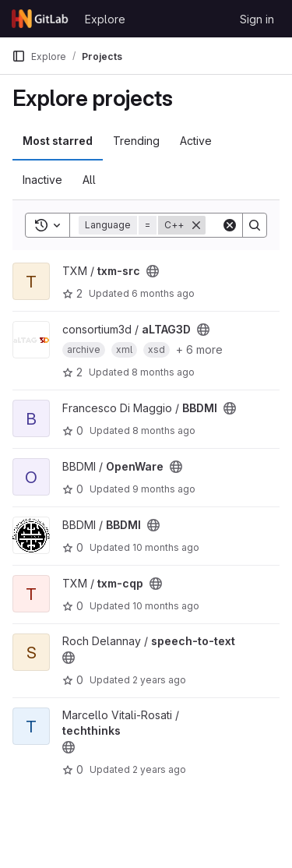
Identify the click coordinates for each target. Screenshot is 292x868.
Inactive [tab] (42, 180)
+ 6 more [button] (199, 349)
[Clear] (230, 225)
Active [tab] (196, 141)
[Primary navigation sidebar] (19, 56)
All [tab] (89, 180)
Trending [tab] (136, 141)
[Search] (255, 225)
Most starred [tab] (58, 141)
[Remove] (196, 225)
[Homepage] (40, 19)
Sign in (257, 19)
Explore (105, 19)
